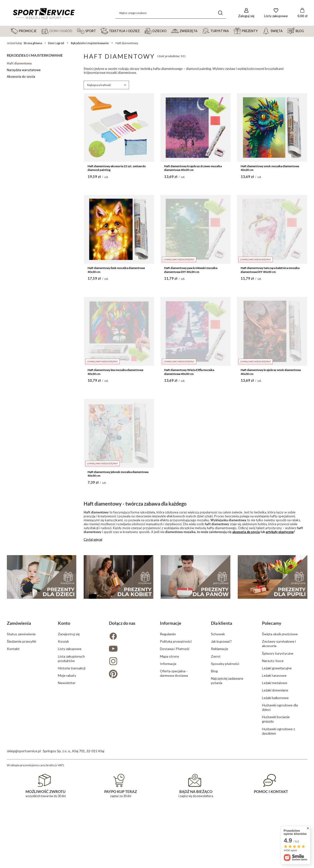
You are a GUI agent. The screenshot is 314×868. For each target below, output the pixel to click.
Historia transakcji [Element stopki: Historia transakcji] (72, 773)
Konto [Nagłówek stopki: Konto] (64, 728)
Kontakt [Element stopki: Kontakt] (13, 754)
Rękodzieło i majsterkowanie (90, 43)
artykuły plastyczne (280, 532)
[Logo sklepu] (44, 13)
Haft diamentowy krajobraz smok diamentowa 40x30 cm (271, 372)
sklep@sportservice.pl (24, 856)
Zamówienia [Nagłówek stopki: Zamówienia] (19, 728)
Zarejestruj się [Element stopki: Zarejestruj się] (69, 739)
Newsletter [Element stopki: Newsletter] (67, 788)
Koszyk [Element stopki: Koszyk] (63, 746)
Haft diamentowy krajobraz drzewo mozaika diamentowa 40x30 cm (193, 168)
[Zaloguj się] (246, 13)
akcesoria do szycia (246, 532)
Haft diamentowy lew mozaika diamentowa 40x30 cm (115, 372)
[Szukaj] (220, 13)
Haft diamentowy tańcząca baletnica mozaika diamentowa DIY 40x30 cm (270, 270)
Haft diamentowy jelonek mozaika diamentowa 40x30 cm (118, 474)
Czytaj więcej (93, 539)
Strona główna (33, 43)
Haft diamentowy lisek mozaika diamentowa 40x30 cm (116, 270)
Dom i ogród (56, 43)
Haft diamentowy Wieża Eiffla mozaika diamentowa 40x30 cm (189, 372)
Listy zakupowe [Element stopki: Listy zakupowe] (70, 754)
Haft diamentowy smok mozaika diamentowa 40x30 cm (270, 168)
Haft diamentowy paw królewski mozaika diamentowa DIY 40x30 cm (191, 270)
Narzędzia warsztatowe (24, 70)
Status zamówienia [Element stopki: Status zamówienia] (21, 739)
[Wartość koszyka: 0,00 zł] (302, 13)
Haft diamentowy (19, 63)
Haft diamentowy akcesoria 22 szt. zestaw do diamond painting (117, 168)
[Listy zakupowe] (276, 13)
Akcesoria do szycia (21, 77)
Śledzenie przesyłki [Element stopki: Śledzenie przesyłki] (21, 746)
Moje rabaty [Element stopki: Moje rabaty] (67, 780)
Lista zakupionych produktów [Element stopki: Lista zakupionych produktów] (71, 763)
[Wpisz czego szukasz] (171, 13)
